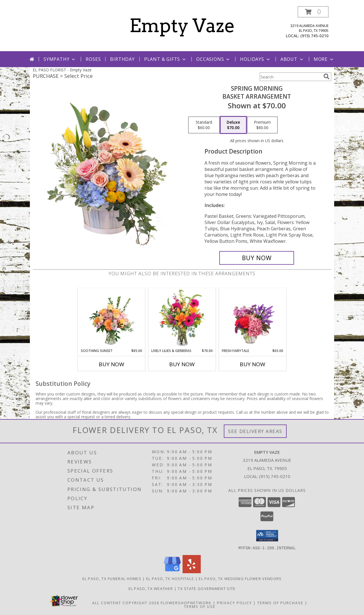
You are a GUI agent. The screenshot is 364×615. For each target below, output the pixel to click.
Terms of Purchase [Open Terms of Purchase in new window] (280, 602)
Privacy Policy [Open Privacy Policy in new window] (234, 602)
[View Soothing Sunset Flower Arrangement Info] (112, 318)
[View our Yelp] (192, 571)
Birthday (122, 59)
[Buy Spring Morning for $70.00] (257, 258)
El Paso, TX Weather (151, 588)
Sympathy (60, 59)
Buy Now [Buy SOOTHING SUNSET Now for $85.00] (111, 364)
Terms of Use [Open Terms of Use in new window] (200, 606)
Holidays (255, 59)
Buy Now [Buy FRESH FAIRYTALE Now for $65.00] (253, 364)
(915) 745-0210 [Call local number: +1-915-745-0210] (314, 36)
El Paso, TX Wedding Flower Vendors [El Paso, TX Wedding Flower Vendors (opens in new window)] (240, 578)
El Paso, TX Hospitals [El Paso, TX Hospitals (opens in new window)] (170, 578)
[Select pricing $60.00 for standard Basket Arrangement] (204, 125)
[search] (326, 76)
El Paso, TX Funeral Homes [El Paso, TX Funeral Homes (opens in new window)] (112, 578)
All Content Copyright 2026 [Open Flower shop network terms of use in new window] (126, 602)
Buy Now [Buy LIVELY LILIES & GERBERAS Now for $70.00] (182, 364)
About (292, 59)
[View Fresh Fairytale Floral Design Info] (253, 318)
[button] (313, 12)
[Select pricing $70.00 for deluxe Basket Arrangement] (233, 125)
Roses (93, 59)
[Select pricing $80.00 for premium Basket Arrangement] (262, 125)
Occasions (213, 59)
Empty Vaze (182, 26)
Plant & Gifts (166, 59)
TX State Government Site (207, 588)
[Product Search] (290, 77)
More (324, 59)
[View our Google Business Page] (172, 571)
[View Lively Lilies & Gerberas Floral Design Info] (182, 318)
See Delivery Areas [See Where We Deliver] (255, 431)
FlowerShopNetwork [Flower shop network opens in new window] (186, 602)
